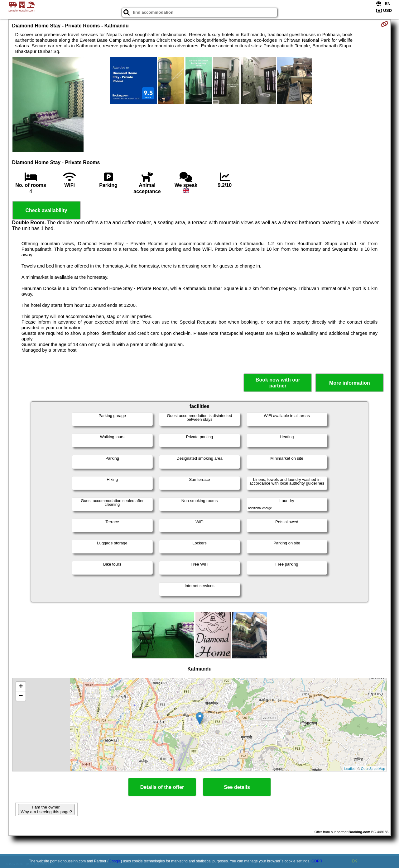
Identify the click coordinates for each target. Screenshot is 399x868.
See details (237, 787)
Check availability (46, 210)
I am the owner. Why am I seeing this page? (46, 809)
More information (350, 383)
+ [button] (21, 687)
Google (115, 861)
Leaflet (350, 769)
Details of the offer (162, 787)
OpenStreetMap (373, 769)
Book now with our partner (278, 383)
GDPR (317, 861)
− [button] (21, 696)
